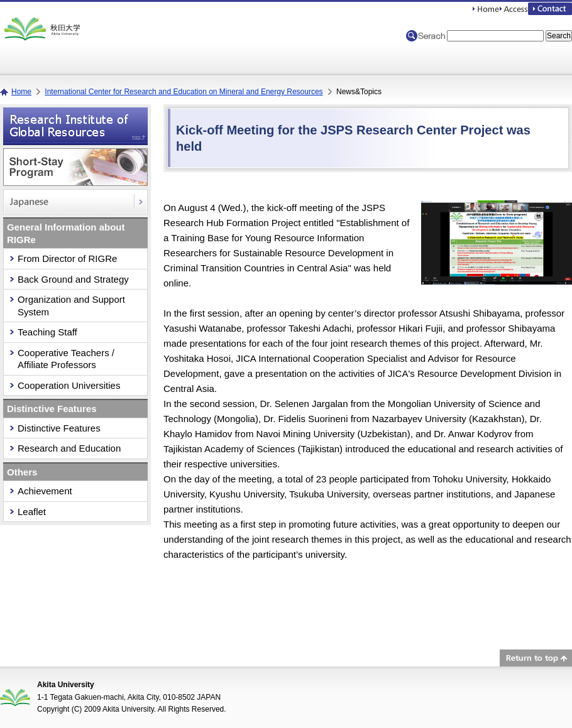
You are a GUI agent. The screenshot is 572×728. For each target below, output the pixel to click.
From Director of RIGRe (67, 258)
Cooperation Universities (69, 385)
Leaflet (32, 512)
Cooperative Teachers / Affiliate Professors (66, 359)
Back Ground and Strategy (73, 279)
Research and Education (69, 448)
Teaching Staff (47, 332)
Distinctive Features (59, 428)
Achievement (45, 491)
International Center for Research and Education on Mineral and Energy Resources (184, 92)
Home (21, 92)
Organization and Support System (71, 306)
